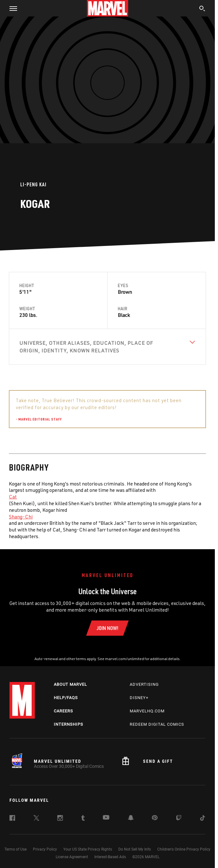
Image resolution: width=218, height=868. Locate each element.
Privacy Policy (45, 849)
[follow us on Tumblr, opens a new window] (83, 819)
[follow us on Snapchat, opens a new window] (131, 819)
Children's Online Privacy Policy (184, 849)
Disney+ (139, 698)
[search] (202, 9)
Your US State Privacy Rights (88, 849)
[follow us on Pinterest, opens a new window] (155, 818)
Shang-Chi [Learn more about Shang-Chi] (21, 517)
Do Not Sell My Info (135, 849)
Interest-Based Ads (110, 857)
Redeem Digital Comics (157, 724)
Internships (69, 724)
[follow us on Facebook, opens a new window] (12, 819)
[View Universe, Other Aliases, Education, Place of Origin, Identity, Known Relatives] (107, 347)
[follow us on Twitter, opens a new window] (36, 819)
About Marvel (70, 684)
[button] (11, 8)
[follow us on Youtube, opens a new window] (106, 818)
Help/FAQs (66, 698)
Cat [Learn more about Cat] (13, 497)
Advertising (144, 684)
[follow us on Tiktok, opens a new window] (202, 819)
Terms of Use (16, 849)
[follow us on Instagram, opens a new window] (60, 819)
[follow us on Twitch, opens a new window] (179, 819)
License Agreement (72, 857)
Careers (63, 711)
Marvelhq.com (147, 711)
